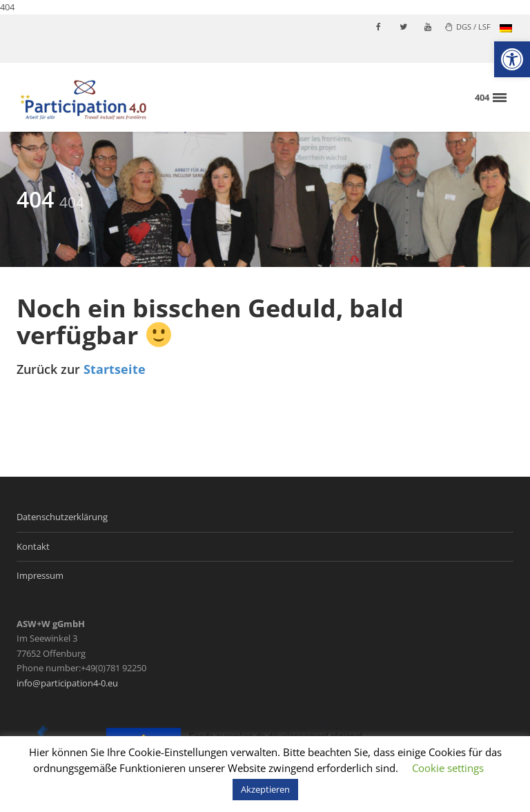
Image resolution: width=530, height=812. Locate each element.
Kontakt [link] (33, 546)
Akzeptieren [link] (265, 789)
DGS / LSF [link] (468, 27)
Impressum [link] (40, 575)
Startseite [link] (115, 369)
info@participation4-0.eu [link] (67, 683)
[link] (512, 59)
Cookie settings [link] (448, 768)
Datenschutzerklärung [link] (62, 517)
